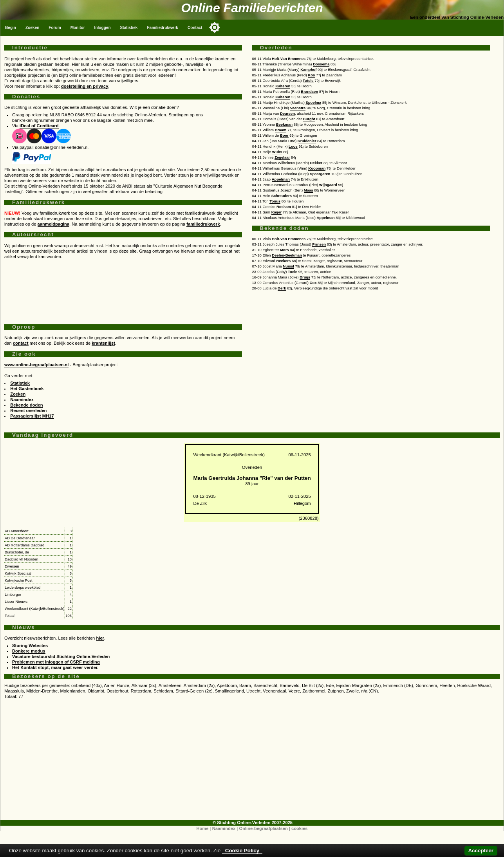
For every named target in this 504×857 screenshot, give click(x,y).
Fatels (308, 80)
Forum (55, 28)
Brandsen (309, 91)
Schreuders (282, 196)
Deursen (287, 113)
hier (100, 638)
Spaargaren (320, 174)
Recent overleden (28, 410)
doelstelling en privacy (85, 86)
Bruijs (305, 277)
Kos (311, 75)
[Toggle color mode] (215, 27)
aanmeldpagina (53, 224)
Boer (284, 135)
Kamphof (308, 70)
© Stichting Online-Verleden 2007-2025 (253, 823)
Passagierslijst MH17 (32, 416)
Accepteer (481, 851)
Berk (282, 288)
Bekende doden (26, 405)
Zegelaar (282, 157)
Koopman (317, 168)
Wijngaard (328, 185)
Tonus (275, 201)
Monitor (78, 28)
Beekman (284, 124)
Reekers (283, 261)
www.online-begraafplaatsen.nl (36, 365)
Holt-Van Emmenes (289, 59)
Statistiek (129, 28)
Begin (11, 28)
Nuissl (288, 266)
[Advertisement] (123, 289)
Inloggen (103, 28)
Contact (195, 28)
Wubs (277, 152)
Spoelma (313, 102)
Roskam (284, 207)
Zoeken (32, 28)
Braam (281, 130)
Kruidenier (307, 141)
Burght (309, 119)
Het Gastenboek (27, 389)
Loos (293, 146)
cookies (300, 828)
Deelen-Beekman (287, 255)
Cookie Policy (242, 851)
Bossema (321, 64)
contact (21, 343)
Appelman (281, 179)
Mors (285, 250)
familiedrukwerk (203, 224)
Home (202, 828)
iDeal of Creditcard (39, 126)
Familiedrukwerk (163, 28)
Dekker (316, 163)
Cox (313, 283)
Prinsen (319, 244)
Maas (309, 190)
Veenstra (298, 108)
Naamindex (22, 400)
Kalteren (283, 86)
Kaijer (276, 212)
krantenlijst (103, 343)
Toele (293, 272)
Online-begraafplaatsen (263, 828)
